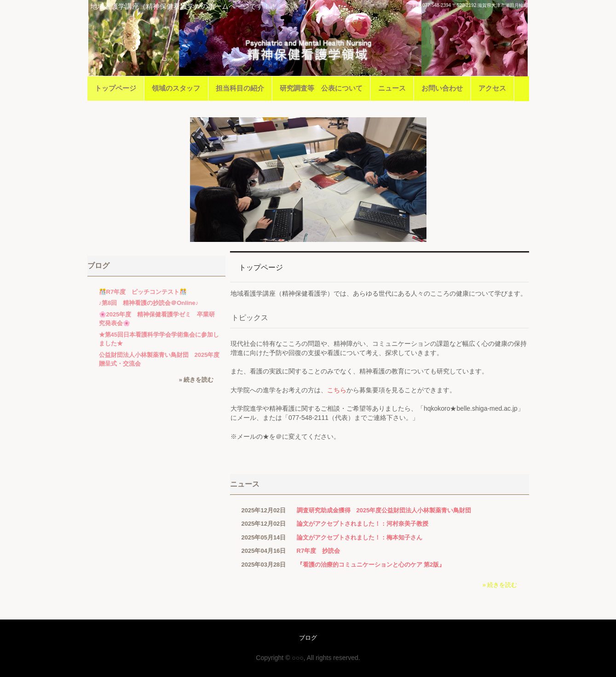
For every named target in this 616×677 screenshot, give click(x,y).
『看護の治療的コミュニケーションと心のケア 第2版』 (371, 565)
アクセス (492, 88)
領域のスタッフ (176, 88)
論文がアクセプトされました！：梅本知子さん (360, 537)
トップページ (115, 88)
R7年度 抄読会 (319, 551)
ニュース (392, 88)
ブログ (98, 266)
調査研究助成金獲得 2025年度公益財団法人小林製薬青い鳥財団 (384, 510)
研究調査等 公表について (321, 88)
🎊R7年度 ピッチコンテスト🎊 (143, 292)
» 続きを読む (500, 585)
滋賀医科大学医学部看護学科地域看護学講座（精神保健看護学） (308, 51)
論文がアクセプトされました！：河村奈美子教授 (363, 524)
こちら (337, 390)
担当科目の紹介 (240, 88)
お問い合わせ (442, 88)
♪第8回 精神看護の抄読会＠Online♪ (149, 303)
